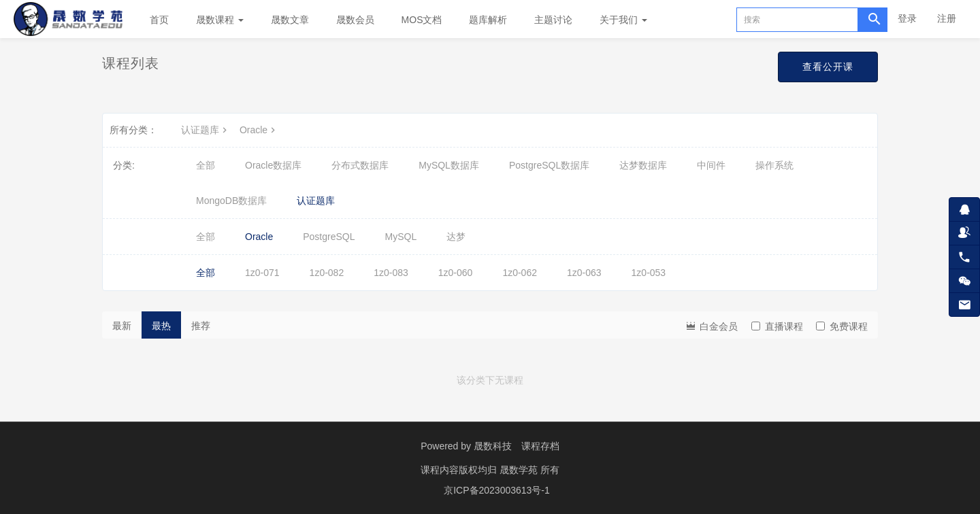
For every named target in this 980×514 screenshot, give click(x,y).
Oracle (259, 130)
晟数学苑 (520, 470)
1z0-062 (520, 273)
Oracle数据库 (273, 165)
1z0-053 (649, 273)
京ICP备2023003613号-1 (497, 490)
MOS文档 (422, 20)
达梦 (456, 237)
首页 (159, 20)
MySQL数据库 (449, 165)
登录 (907, 18)
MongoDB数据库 (231, 201)
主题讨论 (553, 20)
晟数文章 (290, 20)
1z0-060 (456, 273)
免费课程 (842, 326)
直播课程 (777, 326)
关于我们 (623, 20)
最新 (122, 326)
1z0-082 (327, 273)
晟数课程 (220, 20)
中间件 (711, 165)
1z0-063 (584, 273)
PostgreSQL (329, 237)
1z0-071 (262, 273)
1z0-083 (391, 273)
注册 (947, 18)
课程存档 (540, 446)
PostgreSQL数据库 (549, 165)
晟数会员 (355, 20)
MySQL (401, 237)
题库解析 (488, 20)
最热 (161, 326)
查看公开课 (828, 67)
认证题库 (206, 130)
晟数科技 (493, 446)
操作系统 (774, 165)
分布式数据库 (360, 165)
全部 (206, 165)
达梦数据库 (643, 165)
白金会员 (711, 325)
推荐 (201, 326)
